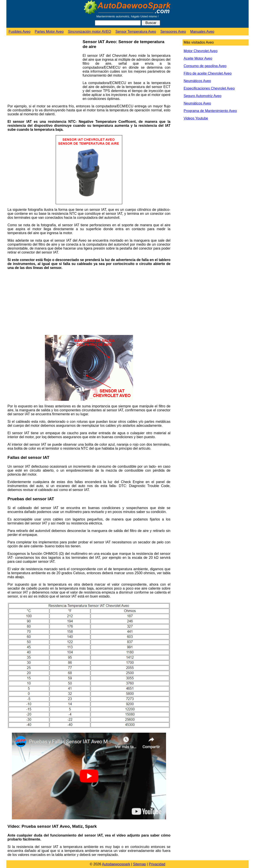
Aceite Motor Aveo (198, 58)
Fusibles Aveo (19, 32)
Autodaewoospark (116, 864)
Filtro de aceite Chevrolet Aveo (208, 73)
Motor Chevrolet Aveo (201, 51)
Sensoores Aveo (173, 32)
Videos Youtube (196, 118)
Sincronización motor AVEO (90, 32)
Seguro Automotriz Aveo (202, 96)
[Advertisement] (43, 71)
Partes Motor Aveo (49, 32)
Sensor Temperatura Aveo (136, 32)
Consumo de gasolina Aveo (205, 66)
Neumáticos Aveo (197, 81)
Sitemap (140, 864)
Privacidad (157, 864)
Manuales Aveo (202, 32)
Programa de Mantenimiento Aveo (210, 111)
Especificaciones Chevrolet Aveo (209, 88)
